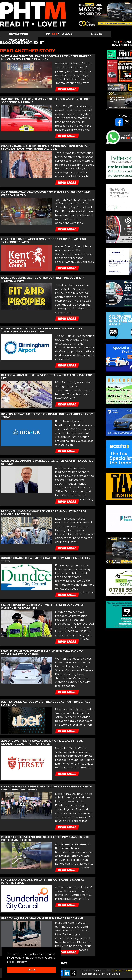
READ (115, 45)
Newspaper (19, 34)
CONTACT (118, 971)
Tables (96, 34)
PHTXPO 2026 (59, 34)
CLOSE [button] (32, 970)
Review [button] (22, 962)
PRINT (124, 45)
